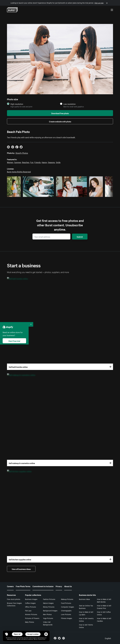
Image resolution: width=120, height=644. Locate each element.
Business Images (31, 599)
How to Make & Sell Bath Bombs (104, 600)
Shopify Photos (22, 153)
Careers (10, 586)
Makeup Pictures (67, 599)
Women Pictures (31, 614)
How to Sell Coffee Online (104, 613)
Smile (58, 162)
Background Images (50, 610)
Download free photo (60, 113)
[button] (6, 634)
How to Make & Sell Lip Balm (86, 613)
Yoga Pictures (48, 618)
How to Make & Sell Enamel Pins (104, 607)
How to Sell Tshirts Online (86, 626)
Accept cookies (33, 634)
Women (10, 162)
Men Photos (47, 614)
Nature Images (48, 603)
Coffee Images (30, 603)
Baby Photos (30, 622)
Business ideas (84, 599)
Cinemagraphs (66, 610)
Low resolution (70, 104)
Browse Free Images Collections (14, 604)
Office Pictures (31, 607)
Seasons (51, 162)
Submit (80, 237)
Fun (32, 162)
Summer (18, 162)
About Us (68, 586)
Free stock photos (14, 599)
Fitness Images (67, 618)
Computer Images (67, 607)
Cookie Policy (42, 639)
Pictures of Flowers (32, 618)
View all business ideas (21, 569)
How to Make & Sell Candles (104, 620)
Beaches (26, 162)
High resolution (17, 104)
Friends (37, 162)
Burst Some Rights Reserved (19, 171)
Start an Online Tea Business (86, 607)
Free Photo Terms (23, 586)
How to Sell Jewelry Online (86, 620)
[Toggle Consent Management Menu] (6, 634)
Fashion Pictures (49, 599)
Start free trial (14, 341)
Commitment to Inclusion (43, 586)
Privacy (59, 586)
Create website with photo (60, 121)
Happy (44, 162)
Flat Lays (28, 610)
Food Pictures (66, 603)
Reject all (17, 634)
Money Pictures (49, 607)
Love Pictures (66, 614)
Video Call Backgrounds (48, 623)
